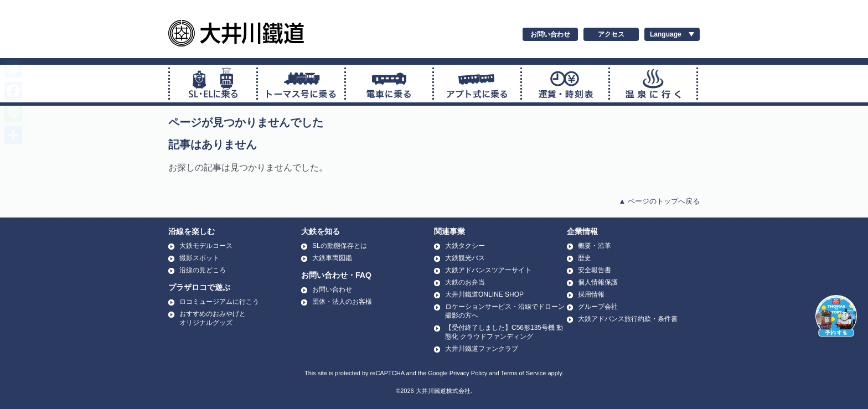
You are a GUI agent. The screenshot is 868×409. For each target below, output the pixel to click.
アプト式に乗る (477, 84)
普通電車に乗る (389, 84)
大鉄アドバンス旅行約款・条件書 (628, 319)
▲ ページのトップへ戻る (659, 201)
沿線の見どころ (203, 270)
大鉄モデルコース (206, 246)
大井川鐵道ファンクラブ (482, 349)
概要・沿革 (595, 246)
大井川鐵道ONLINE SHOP (484, 294)
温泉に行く (653, 84)
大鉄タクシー (465, 246)
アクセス (611, 34)
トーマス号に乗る (301, 84)
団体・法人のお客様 (342, 302)
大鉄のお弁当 (465, 282)
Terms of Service (523, 373)
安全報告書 (595, 270)
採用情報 (591, 294)
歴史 (585, 258)
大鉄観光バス (465, 258)
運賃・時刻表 (565, 84)
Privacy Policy (468, 373)
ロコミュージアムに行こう (219, 302)
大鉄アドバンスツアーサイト (488, 270)
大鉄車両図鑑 (332, 258)
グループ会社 (598, 307)
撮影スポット (199, 258)
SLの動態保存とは (340, 246)
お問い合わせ (550, 34)
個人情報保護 (598, 282)
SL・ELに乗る (213, 84)
